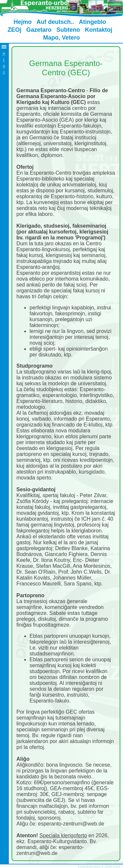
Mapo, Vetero (61, 38)
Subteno (68, 30)
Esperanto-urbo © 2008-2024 (99, 866)
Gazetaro (39, 30)
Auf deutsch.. (55, 22)
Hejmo (22, 22)
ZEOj (14, 30)
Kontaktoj (99, 30)
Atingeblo (93, 22)
